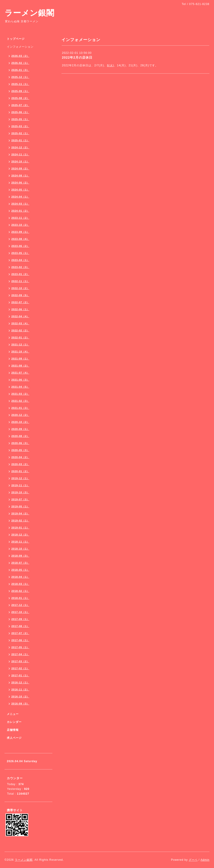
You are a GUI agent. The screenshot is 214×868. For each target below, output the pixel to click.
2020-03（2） (20, 464)
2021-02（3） (20, 401)
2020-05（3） (20, 450)
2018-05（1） (20, 570)
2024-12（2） (20, 147)
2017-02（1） (20, 668)
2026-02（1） (20, 63)
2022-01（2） (20, 337)
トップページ (16, 39)
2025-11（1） (20, 84)
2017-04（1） (20, 654)
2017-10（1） (20, 612)
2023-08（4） (20, 239)
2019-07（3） (20, 499)
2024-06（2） (20, 183)
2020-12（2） (20, 415)
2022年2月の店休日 (77, 57)
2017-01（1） (20, 675)
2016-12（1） (20, 682)
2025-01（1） (20, 140)
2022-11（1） (20, 281)
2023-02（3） (20, 267)
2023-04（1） (20, 260)
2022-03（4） (20, 323)
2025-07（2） (20, 105)
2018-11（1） (20, 542)
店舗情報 (13, 730)
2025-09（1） (20, 91)
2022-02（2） (20, 330)
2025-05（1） (20, 119)
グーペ (193, 860)
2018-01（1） (20, 598)
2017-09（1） (20, 619)
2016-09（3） (20, 704)
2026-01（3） (20, 70)
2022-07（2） (20, 302)
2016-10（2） (20, 697)
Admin (205, 860)
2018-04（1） (20, 577)
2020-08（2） (20, 436)
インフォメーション (20, 47)
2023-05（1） (20, 253)
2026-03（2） (20, 56)
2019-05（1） (20, 506)
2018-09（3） (20, 556)
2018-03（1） (20, 584)
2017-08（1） (20, 626)
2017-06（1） (20, 640)
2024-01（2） (20, 211)
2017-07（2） (20, 633)
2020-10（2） (20, 422)
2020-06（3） (20, 443)
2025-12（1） (20, 77)
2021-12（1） (20, 345)
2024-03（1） (20, 204)
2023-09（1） (20, 232)
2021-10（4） (20, 352)
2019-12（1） (20, 478)
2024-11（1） (20, 154)
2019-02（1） (20, 521)
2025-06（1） (20, 112)
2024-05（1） (20, 190)
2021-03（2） (20, 394)
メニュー (13, 714)
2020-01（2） (20, 471)
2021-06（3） (20, 380)
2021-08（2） (20, 366)
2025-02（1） (20, 133)
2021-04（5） (20, 387)
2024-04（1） (20, 197)
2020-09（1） (20, 429)
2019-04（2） (20, 513)
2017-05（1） (20, 647)
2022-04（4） (20, 316)
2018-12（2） (20, 535)
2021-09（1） (20, 359)
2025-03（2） (20, 126)
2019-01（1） (20, 528)
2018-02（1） (20, 591)
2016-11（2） (20, 689)
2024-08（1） (20, 176)
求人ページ (14, 738)
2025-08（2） (20, 98)
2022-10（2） (20, 288)
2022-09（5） (20, 295)
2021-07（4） (20, 373)
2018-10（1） (20, 549)
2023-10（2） (20, 225)
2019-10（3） (20, 492)
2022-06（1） (20, 309)
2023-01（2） (20, 274)
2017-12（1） (20, 605)
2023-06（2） (20, 246)
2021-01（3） (20, 408)
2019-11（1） (20, 485)
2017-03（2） (20, 661)
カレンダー (14, 722)
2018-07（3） (20, 563)
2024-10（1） (20, 161)
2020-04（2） (20, 457)
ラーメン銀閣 (29, 13)
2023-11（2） (20, 218)
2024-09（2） (20, 169)
